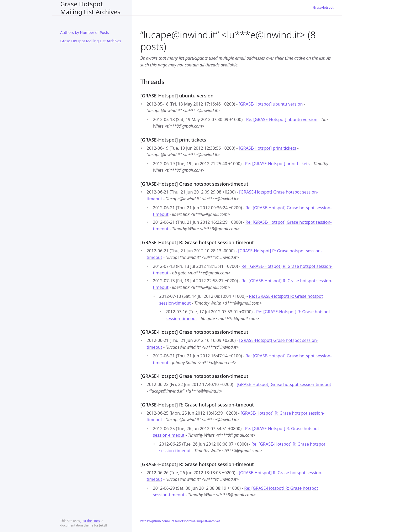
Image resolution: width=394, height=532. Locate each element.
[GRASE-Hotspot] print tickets (268, 148)
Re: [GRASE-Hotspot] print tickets (277, 164)
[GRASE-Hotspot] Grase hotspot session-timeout (284, 384)
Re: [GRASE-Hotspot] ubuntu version (282, 119)
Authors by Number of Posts (85, 32)
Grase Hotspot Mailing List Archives (90, 8)
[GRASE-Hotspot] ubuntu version (271, 104)
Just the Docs (90, 521)
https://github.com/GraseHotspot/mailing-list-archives (180, 521)
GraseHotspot (323, 7)
